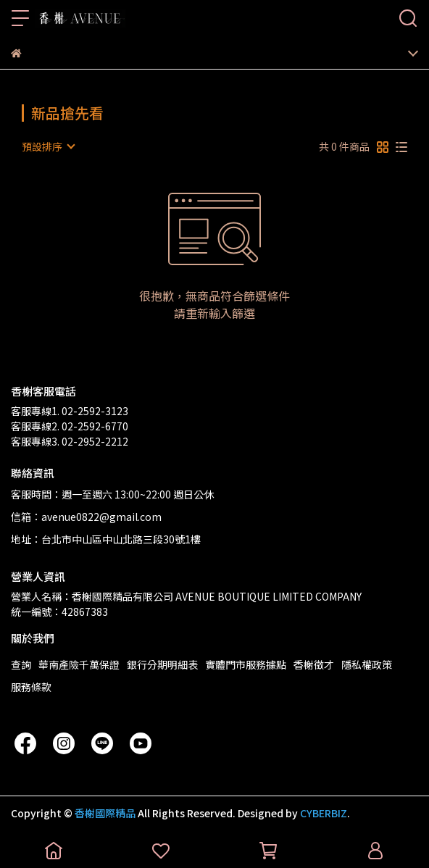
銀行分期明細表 (162, 664)
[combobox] (48, 146)
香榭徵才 (314, 664)
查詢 (21, 664)
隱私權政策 (367, 664)
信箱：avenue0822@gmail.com (86, 517)
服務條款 (31, 687)
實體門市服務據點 (246, 664)
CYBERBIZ (324, 813)
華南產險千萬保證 (79, 664)
